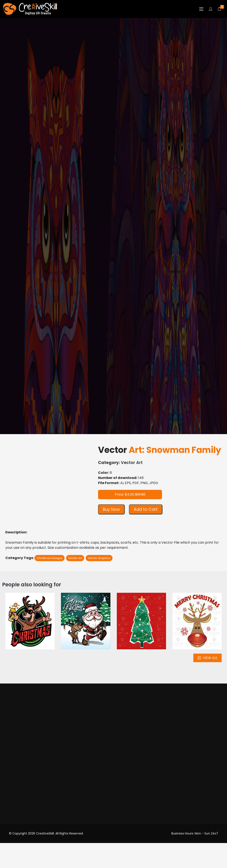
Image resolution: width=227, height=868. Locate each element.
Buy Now (111, 509)
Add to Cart (146, 509)
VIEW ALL (207, 658)
